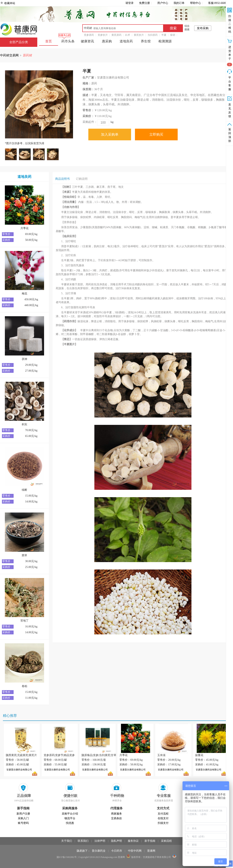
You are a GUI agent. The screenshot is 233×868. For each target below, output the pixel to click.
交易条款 (116, 818)
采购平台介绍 (70, 814)
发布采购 (203, 28)
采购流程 (166, 841)
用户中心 (163, 3)
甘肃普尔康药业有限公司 (19, 770)
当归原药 (153, 35)
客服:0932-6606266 (219, 3)
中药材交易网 (9, 55)
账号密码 (23, 823)
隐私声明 (116, 841)
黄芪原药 (116, 35)
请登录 (130, 3)
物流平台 (70, 818)
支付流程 (163, 814)
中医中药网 (135, 851)
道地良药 (126, 41)
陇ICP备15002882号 (67, 857)
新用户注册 (23, 814)
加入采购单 (110, 134)
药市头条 (68, 41)
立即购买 (156, 134)
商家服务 (116, 814)
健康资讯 (87, 41)
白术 (128, 35)
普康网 (151, 851)
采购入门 (23, 818)
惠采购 (107, 41)
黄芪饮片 (139, 35)
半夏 (164, 35)
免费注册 (144, 3)
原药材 (28, 55)
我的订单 (179, 3)
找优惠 (70, 823)
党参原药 (89, 35)
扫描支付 (163, 823)
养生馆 (146, 41)
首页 (49, 41)
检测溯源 (165, 41)
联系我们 (83, 841)
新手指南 (150, 841)
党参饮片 (103, 35)
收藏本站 (10, 3)
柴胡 (173, 35)
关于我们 (67, 841)
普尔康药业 (99, 851)
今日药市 (117, 851)
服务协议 (133, 841)
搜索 (173, 28)
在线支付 (163, 818)
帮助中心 (196, 3)
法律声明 (100, 841)
